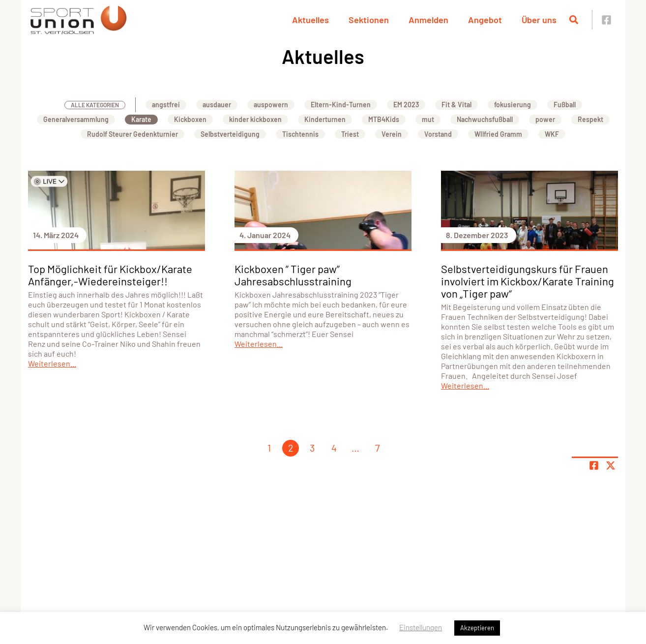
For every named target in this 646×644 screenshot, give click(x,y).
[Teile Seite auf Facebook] (594, 465)
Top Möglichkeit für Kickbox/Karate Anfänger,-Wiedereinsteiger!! (110, 275)
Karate (141, 119)
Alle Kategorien (95, 105)
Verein (392, 134)
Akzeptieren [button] (477, 628)
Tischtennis (300, 134)
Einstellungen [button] (421, 627)
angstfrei (166, 105)
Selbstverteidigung (230, 134)
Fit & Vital (456, 105)
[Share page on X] (611, 465)
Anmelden (428, 20)
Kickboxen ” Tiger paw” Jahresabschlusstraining (293, 275)
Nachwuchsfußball (485, 119)
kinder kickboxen (255, 119)
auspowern (271, 105)
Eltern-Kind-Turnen (341, 105)
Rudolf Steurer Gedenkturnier (132, 134)
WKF (552, 134)
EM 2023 (406, 105)
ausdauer (217, 105)
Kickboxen (190, 119)
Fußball (565, 105)
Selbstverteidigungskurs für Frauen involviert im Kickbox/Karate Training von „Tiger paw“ (528, 281)
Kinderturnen (325, 119)
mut (428, 119)
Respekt (590, 119)
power (545, 119)
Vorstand (438, 134)
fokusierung (513, 105)
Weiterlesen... (52, 363)
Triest (350, 134)
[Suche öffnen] (574, 20)
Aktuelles (310, 20)
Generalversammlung (76, 119)
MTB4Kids (384, 119)
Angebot (485, 20)
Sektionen (369, 20)
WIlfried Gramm (498, 134)
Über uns (539, 20)
